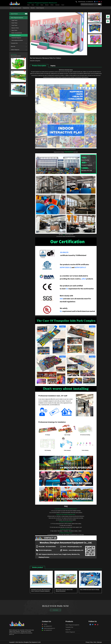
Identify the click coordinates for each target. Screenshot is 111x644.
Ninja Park (33, 8)
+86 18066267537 (90, 2)
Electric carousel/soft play (17, 33)
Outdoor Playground (40, 8)
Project (42, 5)
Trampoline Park (26, 8)
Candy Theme (14, 25)
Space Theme (14, 30)
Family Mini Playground (16, 38)
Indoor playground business (17, 40)
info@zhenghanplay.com (49, 628)
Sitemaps (99, 642)
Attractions (57, 5)
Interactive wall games (16, 35)
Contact (63, 5)
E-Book (52, 5)
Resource (47, 5)
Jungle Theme (14, 20)
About (33, 5)
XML (95, 642)
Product (37, 5)
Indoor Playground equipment (16, 8)
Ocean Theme (14, 23)
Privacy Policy (89, 642)
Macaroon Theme (15, 28)
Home (29, 5)
